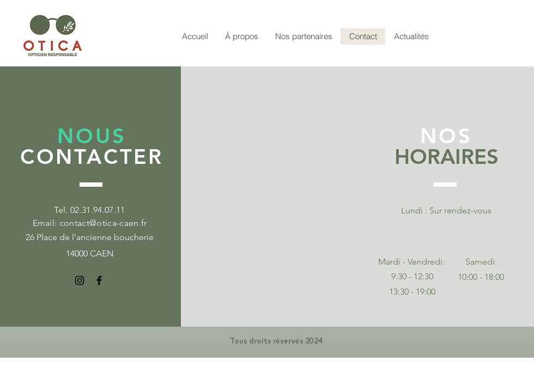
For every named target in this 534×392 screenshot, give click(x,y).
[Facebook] (99, 280)
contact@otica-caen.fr (103, 223)
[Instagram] (80, 280)
